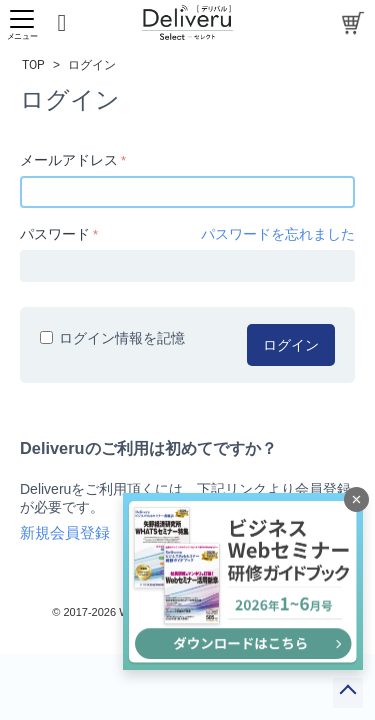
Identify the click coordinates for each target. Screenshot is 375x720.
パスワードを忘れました (278, 234)
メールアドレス (69, 160)
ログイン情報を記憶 (112, 338)
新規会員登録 (65, 533)
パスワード (55, 234)
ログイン (291, 345)
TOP (33, 65)
